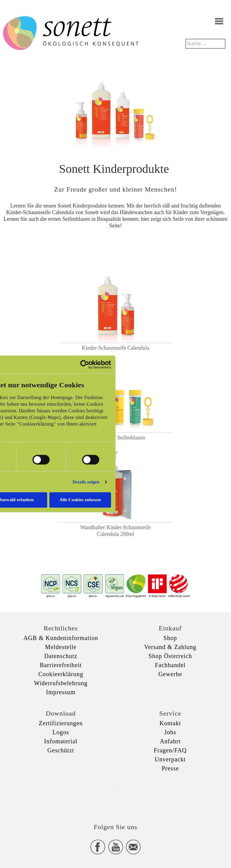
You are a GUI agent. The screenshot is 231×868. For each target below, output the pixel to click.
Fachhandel (170, 665)
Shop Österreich (170, 656)
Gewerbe (170, 674)
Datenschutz (61, 656)
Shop (170, 638)
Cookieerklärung (61, 674)
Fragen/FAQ (170, 750)
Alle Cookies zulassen (80, 500)
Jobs (170, 732)
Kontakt (170, 723)
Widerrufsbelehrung (61, 683)
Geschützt (61, 750)
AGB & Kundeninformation (61, 638)
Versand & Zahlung (170, 647)
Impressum (61, 692)
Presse (170, 768)
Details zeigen (86, 482)
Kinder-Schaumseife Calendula (115, 348)
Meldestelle (61, 647)
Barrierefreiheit (61, 665)
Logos (61, 732)
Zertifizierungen (61, 723)
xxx (115, 792)
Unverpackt (170, 759)
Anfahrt (170, 741)
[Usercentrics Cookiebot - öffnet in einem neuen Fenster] (85, 364)
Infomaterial (61, 741)
